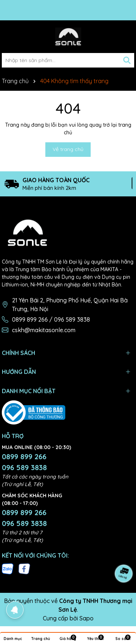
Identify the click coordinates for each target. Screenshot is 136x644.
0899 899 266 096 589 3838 (24, 462)
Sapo (86, 618)
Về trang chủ (68, 149)
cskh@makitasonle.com (44, 330)
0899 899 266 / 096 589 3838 (51, 319)
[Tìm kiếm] (127, 60)
